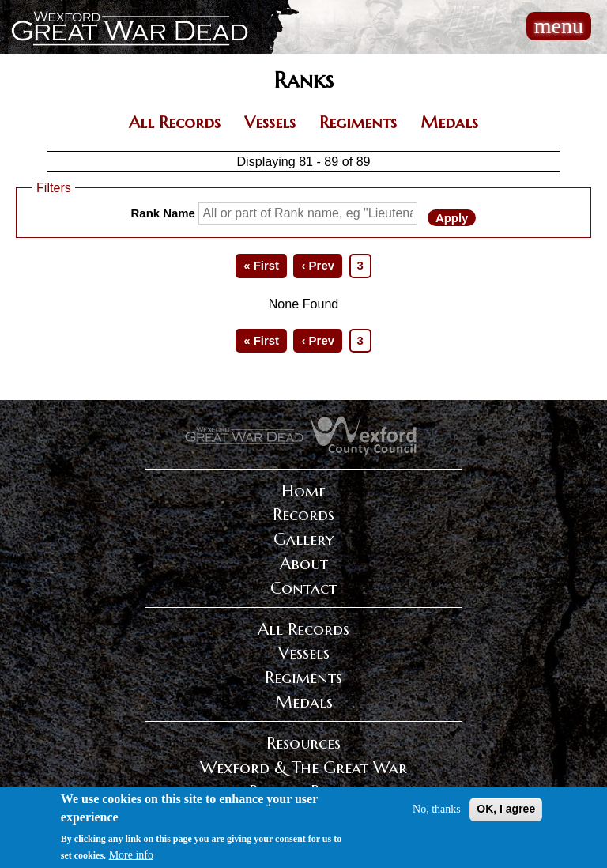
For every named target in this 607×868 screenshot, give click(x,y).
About (304, 564)
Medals (449, 123)
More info (131, 858)
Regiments (358, 123)
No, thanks (437, 812)
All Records (175, 123)
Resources (303, 743)
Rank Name (163, 213)
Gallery (303, 539)
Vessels (270, 123)
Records (303, 515)
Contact (303, 588)
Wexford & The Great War (303, 768)
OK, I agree (506, 812)
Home (303, 491)
